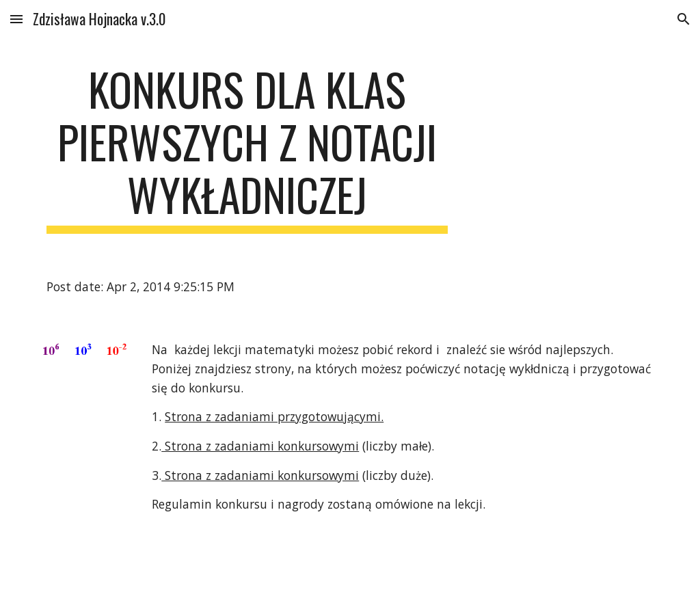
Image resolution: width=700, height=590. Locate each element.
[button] (16, 19)
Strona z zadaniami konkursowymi (260, 446)
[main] (247, 148)
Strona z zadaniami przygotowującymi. (274, 416)
